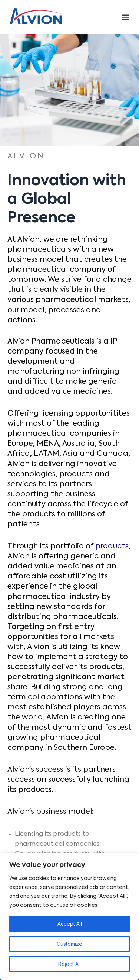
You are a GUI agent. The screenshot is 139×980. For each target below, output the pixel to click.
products (112, 547)
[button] (125, 17)
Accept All (70, 924)
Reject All (69, 964)
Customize (69, 944)
